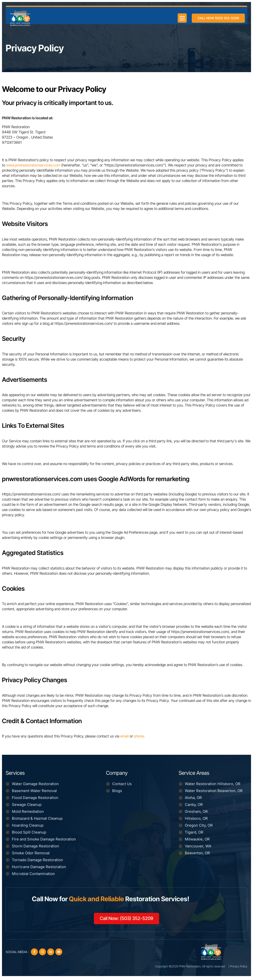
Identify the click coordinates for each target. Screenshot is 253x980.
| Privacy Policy (238, 968)
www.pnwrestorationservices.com (33, 165)
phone (139, 736)
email (125, 736)
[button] (181, 16)
